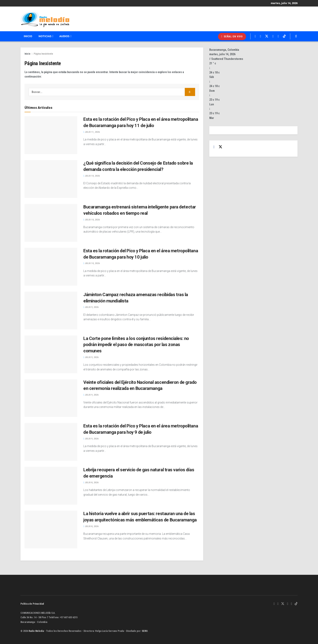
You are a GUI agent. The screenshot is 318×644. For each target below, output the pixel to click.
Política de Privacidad (32, 604)
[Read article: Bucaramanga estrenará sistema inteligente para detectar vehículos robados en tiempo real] (51, 223)
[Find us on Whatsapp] (274, 604)
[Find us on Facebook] (214, 147)
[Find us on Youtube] (291, 604)
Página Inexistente (43, 54)
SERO (145, 631)
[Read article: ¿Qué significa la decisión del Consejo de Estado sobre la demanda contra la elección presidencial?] (51, 179)
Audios (64, 36)
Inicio (28, 36)
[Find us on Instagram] (288, 604)
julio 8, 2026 (91, 483)
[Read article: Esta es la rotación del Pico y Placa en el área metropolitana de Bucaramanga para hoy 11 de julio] (51, 135)
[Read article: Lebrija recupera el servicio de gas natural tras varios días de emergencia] (51, 486)
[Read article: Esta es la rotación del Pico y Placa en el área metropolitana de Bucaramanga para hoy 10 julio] (51, 267)
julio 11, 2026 (92, 132)
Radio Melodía (36, 631)
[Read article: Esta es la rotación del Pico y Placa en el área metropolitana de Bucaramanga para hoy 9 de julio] (51, 442)
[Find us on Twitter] (220, 147)
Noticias (45, 36)
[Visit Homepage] (45, 19)
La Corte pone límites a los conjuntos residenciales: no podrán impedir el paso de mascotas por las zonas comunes (136, 345)
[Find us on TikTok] (296, 604)
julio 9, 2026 (91, 307)
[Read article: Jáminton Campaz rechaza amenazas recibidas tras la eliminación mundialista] (51, 311)
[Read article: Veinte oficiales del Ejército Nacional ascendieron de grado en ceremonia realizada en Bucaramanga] (51, 398)
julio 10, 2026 (92, 176)
